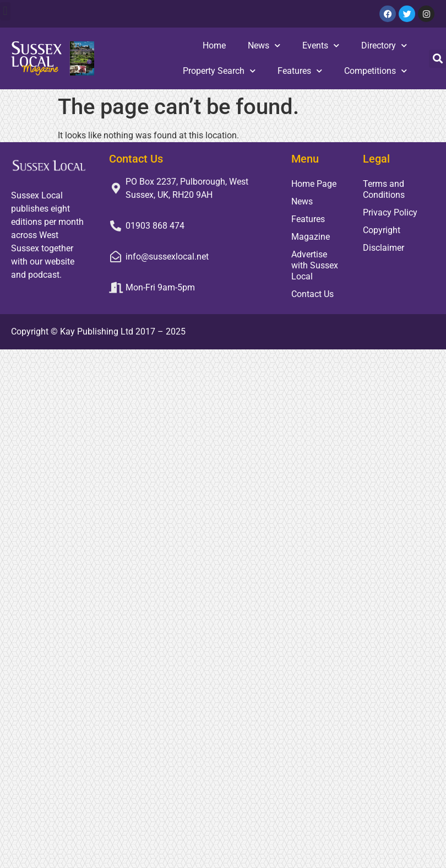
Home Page (314, 184)
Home (214, 45)
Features (300, 71)
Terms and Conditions (384, 189)
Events (321, 45)
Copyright (382, 230)
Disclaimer (384, 248)
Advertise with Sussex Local (315, 265)
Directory (384, 45)
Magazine (311, 237)
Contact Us (312, 294)
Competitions (376, 71)
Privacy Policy (390, 212)
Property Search (219, 71)
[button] (5, 11)
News (264, 45)
